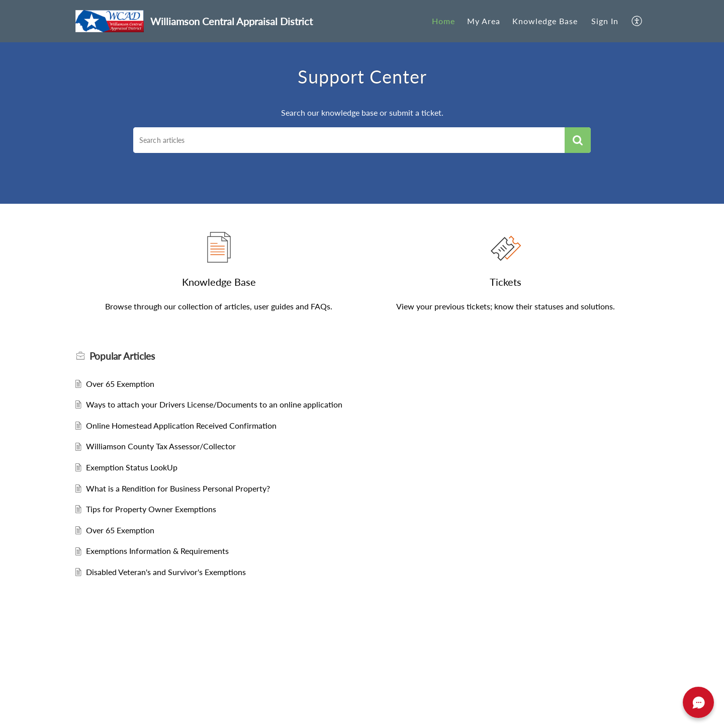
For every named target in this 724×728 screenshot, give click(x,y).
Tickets (506, 282)
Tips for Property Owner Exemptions (151, 509)
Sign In (605, 21)
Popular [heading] (122, 356)
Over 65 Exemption (120, 384)
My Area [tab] (484, 21)
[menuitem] (605, 21)
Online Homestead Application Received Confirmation (181, 425)
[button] (637, 21)
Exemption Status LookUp (132, 467)
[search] (349, 140)
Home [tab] (443, 21)
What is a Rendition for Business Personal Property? (178, 488)
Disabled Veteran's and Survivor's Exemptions (166, 572)
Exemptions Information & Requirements (157, 551)
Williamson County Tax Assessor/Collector (161, 446)
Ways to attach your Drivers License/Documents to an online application (214, 404)
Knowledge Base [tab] (545, 21)
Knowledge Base (219, 282)
